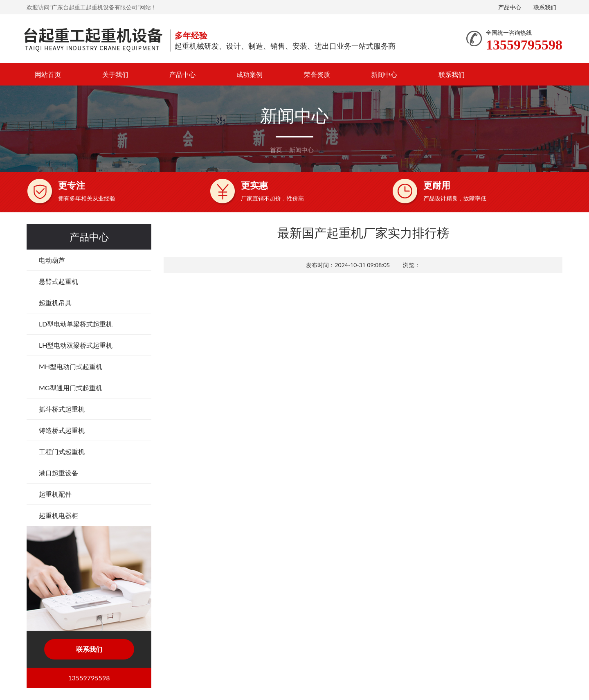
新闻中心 (384, 74)
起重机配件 (55, 494)
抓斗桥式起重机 (62, 409)
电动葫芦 (52, 260)
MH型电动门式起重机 (71, 366)
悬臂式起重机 (58, 281)
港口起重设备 (58, 473)
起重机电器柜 (58, 515)
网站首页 (48, 74)
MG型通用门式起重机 (71, 388)
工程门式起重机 (62, 451)
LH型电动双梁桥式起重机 (76, 345)
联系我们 (545, 7)
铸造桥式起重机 (62, 430)
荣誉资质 (317, 74)
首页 (276, 150)
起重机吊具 (55, 303)
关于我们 (115, 74)
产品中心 (510, 7)
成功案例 (250, 74)
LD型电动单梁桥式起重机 (76, 324)
